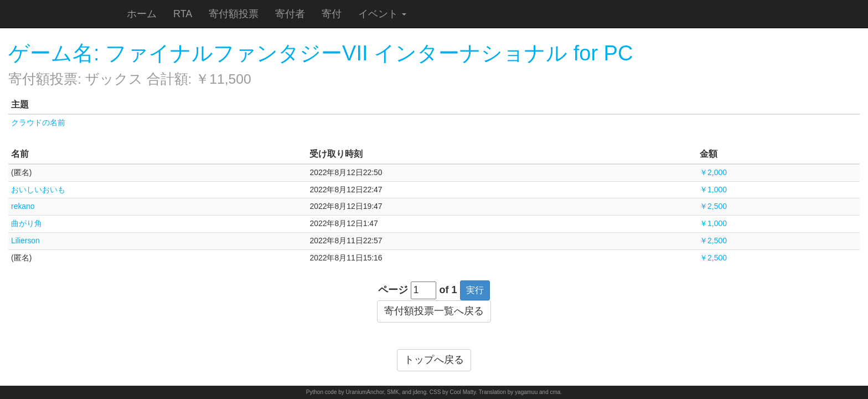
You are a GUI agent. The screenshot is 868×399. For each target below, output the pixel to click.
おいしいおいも (38, 190)
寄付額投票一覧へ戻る (434, 311)
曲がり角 (27, 223)
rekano (23, 206)
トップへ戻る (434, 360)
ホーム (142, 14)
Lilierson (25, 241)
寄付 (332, 14)
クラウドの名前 (38, 122)
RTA (183, 14)
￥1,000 (713, 190)
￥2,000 (713, 172)
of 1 (448, 290)
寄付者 (290, 14)
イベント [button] (382, 14)
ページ (393, 290)
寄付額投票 (234, 14)
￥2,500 (713, 206)
